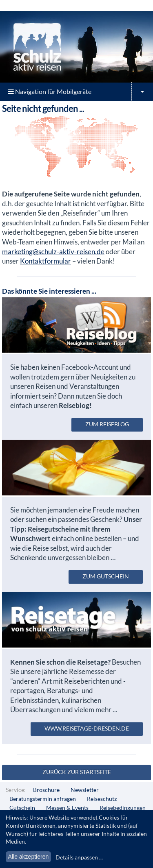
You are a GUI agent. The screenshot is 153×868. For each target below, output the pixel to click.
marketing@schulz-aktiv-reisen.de (53, 252)
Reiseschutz (102, 799)
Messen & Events (67, 808)
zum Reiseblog (107, 424)
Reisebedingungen (123, 808)
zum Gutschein (106, 576)
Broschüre (46, 790)
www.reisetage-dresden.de (87, 728)
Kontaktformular (45, 261)
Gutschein (22, 808)
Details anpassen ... (79, 857)
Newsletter (85, 790)
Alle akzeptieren (29, 857)
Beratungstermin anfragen (43, 799)
